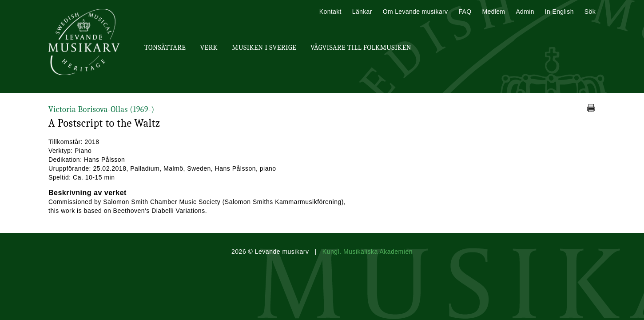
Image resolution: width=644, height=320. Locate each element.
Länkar (362, 12)
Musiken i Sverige (264, 48)
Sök (590, 12)
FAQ (465, 12)
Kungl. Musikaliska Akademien (368, 252)
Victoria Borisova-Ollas (101, 110)
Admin (525, 12)
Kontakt (330, 12)
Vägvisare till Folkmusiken (361, 48)
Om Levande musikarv (415, 12)
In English (559, 12)
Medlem (493, 12)
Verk (209, 48)
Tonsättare (165, 48)
